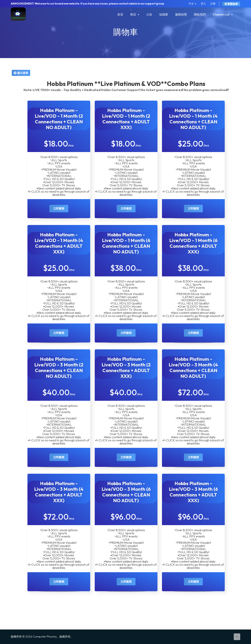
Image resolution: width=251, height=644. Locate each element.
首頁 (120, 14)
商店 (135, 14)
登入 (203, 4)
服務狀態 (181, 14)
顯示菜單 (21, 73)
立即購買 (59, 209)
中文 (192, 4)
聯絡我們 (200, 14)
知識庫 (164, 14)
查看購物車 (231, 4)
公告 (149, 14)
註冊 (213, 4)
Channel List (223, 14)
